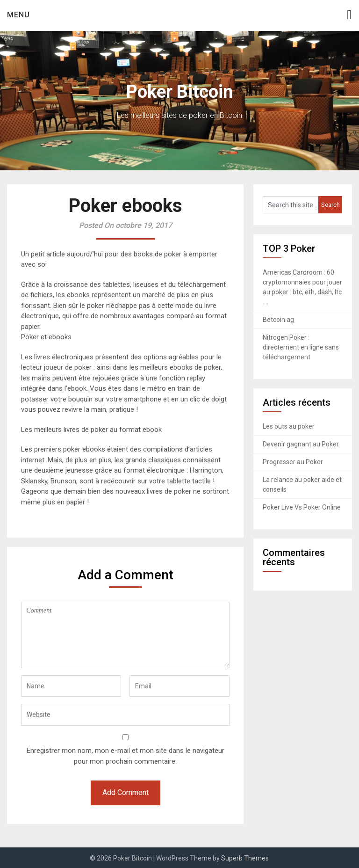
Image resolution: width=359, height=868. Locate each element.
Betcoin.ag (278, 320)
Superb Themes (245, 858)
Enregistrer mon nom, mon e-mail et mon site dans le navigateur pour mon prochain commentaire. (126, 756)
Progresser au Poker (293, 462)
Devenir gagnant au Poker (301, 444)
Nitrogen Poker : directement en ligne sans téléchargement (301, 347)
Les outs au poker (289, 426)
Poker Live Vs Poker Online (302, 507)
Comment (125, 635)
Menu (18, 15)
